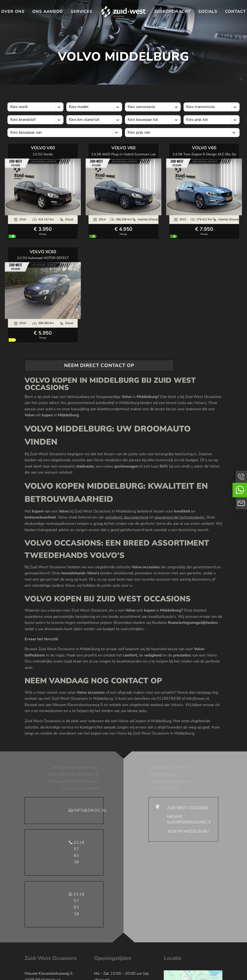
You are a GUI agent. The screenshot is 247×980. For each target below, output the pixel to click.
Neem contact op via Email (241, 503)
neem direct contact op (99, 365)
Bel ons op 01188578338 (241, 477)
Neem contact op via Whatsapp (240, 490)
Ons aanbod (48, 11)
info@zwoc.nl (89, 810)
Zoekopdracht (172, 11)
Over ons (13, 11)
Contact (235, 11)
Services (82, 11)
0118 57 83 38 (79, 852)
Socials (208, 11)
